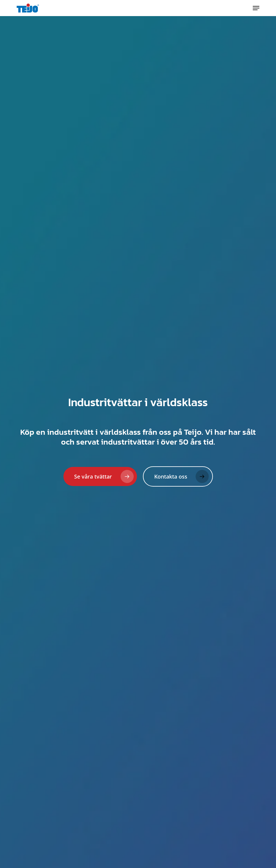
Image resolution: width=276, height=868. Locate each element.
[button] (256, 8)
